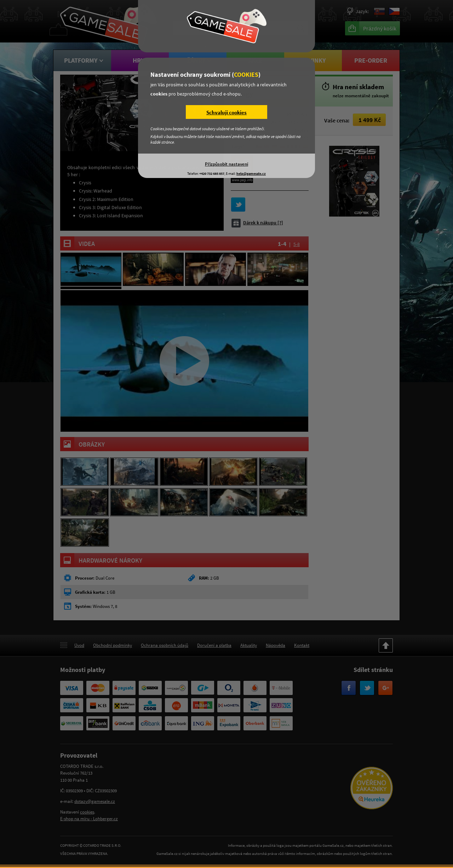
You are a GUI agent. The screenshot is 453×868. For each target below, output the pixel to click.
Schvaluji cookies (226, 112)
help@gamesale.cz (251, 174)
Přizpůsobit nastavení (226, 164)
